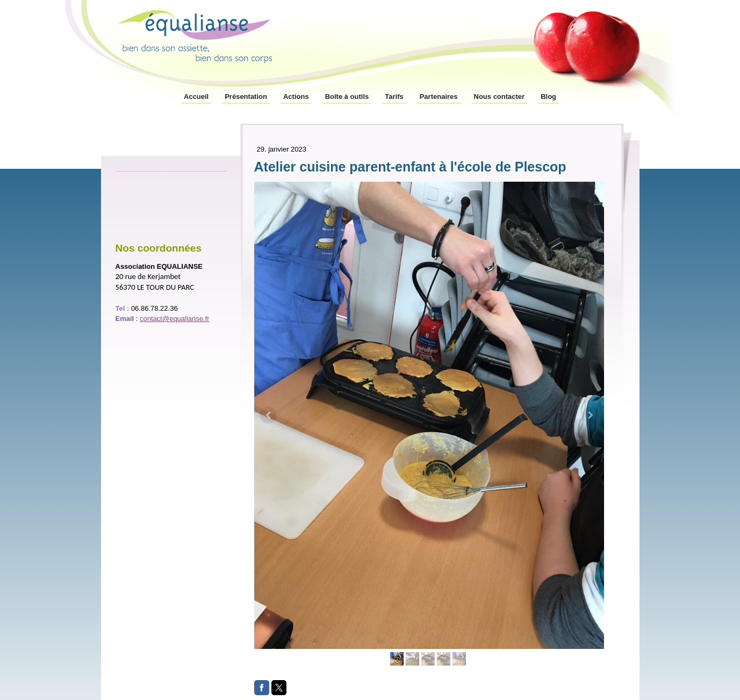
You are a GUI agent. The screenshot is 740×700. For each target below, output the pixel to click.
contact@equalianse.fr (175, 319)
